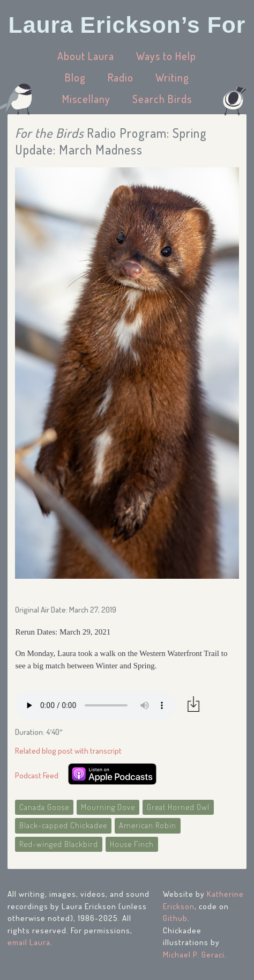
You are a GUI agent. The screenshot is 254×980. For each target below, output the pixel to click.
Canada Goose (44, 807)
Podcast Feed (37, 775)
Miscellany (86, 99)
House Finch (132, 844)
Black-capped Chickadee (63, 825)
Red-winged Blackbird (59, 844)
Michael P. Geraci (194, 955)
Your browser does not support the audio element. (95, 705)
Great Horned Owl (178, 807)
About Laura (86, 56)
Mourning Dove (108, 807)
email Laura (29, 942)
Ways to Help (166, 56)
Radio (121, 77)
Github (175, 918)
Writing (172, 77)
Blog (75, 77)
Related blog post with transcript (68, 751)
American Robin (148, 825)
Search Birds (162, 99)
